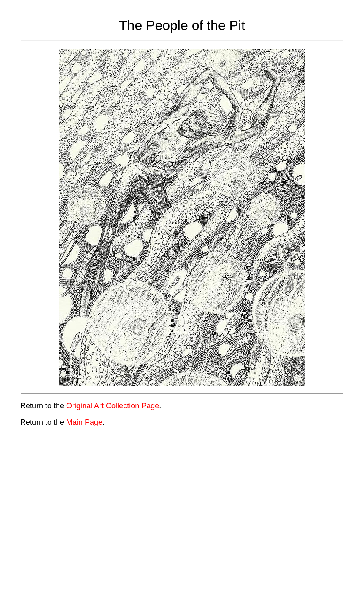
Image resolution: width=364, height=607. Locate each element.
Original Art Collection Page (113, 406)
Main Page (84, 422)
